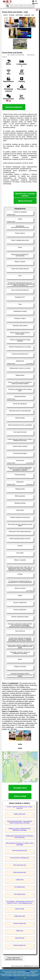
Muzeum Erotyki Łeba (20, 923)
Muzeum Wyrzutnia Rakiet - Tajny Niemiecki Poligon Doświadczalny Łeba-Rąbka (20, 822)
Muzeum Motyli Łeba (20, 945)
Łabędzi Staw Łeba (20, 916)
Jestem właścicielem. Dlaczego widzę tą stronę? (14, 959)
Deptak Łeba (20, 931)
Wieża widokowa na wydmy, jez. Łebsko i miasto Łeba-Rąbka (20, 844)
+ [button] (5, 754)
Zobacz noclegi (20, 796)
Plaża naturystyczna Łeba (20, 851)
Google (28, 971)
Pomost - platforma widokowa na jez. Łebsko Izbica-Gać (20, 807)
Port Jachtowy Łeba (20, 894)
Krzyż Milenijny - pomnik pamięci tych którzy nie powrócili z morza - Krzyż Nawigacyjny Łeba (20, 902)
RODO (12, 978)
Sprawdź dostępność (14, 107)
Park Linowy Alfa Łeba (20, 865)
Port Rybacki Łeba (20, 887)
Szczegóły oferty (20, 788)
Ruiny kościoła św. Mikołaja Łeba (20, 858)
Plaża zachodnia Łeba (20, 872)
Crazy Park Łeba (20, 938)
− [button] (5, 757)
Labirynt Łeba (20, 880)
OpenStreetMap (33, 782)
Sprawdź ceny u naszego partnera (25, 195)
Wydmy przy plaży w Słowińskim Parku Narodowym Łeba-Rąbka (20, 829)
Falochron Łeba (20, 909)
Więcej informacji (25, 201)
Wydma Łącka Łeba (20, 814)
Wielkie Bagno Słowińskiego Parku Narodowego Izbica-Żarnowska (20, 837)
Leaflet (25, 782)
